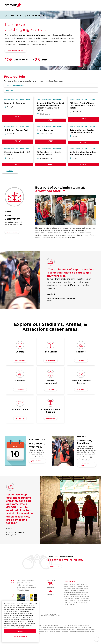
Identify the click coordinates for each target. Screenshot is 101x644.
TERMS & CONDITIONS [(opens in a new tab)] (51, 614)
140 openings (20, 360)
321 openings (50, 360)
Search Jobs (55, 566)
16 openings (20, 418)
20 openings (50, 418)
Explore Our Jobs (15, 51)
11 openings (50, 389)
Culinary (20, 352)
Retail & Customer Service (81, 382)
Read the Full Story (85, 465)
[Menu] (95, 5)
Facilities (81, 352)
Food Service (50, 352)
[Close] (36, 604)
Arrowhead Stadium (50, 191)
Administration (20, 409)
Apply (18, 117)
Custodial (20, 381)
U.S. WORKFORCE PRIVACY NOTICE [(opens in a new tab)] (50, 616)
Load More (10, 171)
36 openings (81, 389)
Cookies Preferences (20, 636)
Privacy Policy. (19, 627)
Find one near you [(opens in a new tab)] (36, 461)
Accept (20, 631)
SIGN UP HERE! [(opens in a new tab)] (12, 232)
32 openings (20, 389)
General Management (50, 382)
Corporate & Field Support (50, 411)
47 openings (81, 360)
